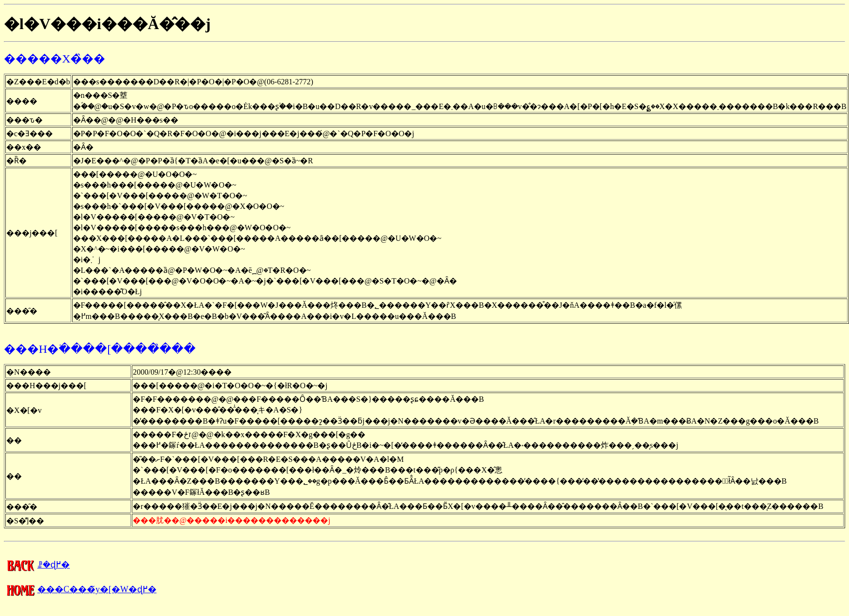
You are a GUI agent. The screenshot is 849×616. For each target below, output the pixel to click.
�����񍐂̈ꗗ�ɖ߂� (37, 565)
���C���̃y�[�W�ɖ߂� (80, 589)
